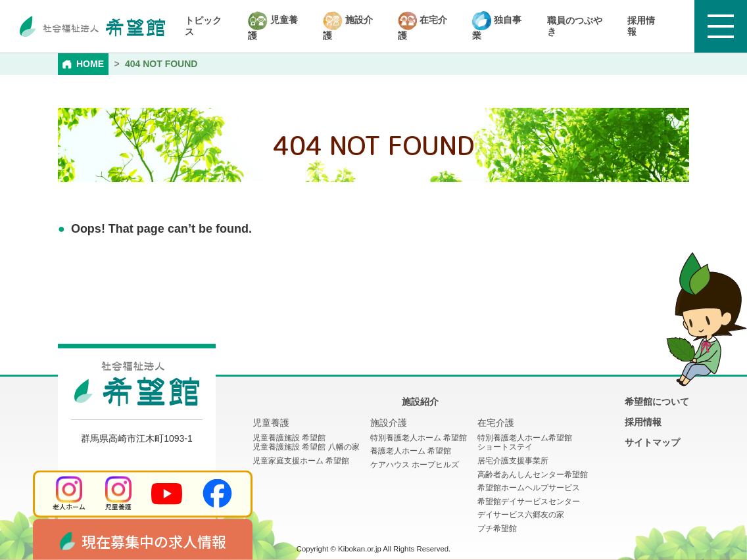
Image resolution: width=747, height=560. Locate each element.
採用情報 (641, 26)
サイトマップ (652, 442)
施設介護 (348, 26)
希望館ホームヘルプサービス (529, 488)
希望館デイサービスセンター (529, 502)
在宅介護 (422, 26)
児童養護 (273, 26)
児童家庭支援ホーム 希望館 (301, 461)
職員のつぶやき (575, 26)
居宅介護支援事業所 (513, 461)
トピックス (203, 26)
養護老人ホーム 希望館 (411, 451)
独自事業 (497, 26)
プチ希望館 (497, 528)
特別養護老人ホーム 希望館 (419, 438)
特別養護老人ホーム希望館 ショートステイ (525, 443)
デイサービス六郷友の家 (521, 515)
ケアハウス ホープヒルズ (415, 465)
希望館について (657, 402)
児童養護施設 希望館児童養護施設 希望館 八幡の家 (306, 443)
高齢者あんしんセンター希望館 (533, 475)
